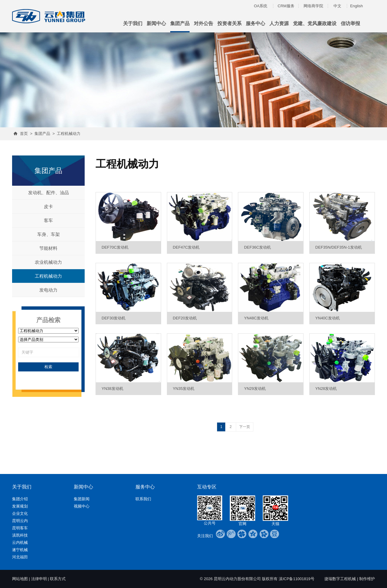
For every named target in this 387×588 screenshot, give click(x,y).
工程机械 (348, 579)
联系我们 (143, 499)
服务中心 (255, 23)
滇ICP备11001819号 (296, 579)
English (357, 6)
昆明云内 (20, 521)
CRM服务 (286, 6)
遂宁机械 (20, 550)
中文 (337, 6)
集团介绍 (20, 499)
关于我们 (133, 23)
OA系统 (261, 6)
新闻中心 (156, 23)
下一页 (245, 427)
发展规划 (20, 506)
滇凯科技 (20, 535)
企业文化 (20, 513)
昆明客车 (20, 528)
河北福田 (20, 557)
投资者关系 (229, 23)
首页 (24, 134)
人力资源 (279, 23)
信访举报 (350, 23)
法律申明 (39, 579)
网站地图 (20, 579)
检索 (48, 367)
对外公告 (203, 23)
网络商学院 (313, 6)
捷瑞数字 (332, 579)
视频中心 (82, 506)
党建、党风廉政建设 (315, 23)
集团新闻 (82, 499)
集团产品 (180, 23)
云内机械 (20, 542)
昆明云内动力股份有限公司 (237, 579)
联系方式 (58, 579)
